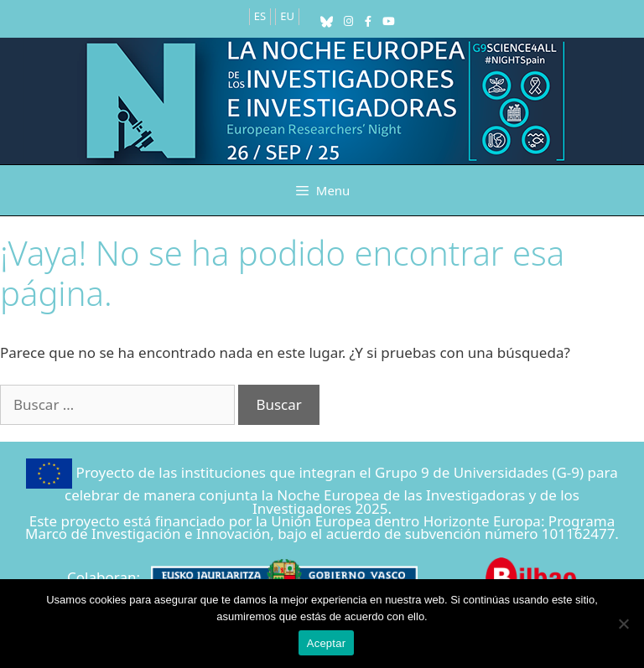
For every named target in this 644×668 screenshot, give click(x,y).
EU (287, 16)
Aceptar (327, 643)
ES (260, 16)
